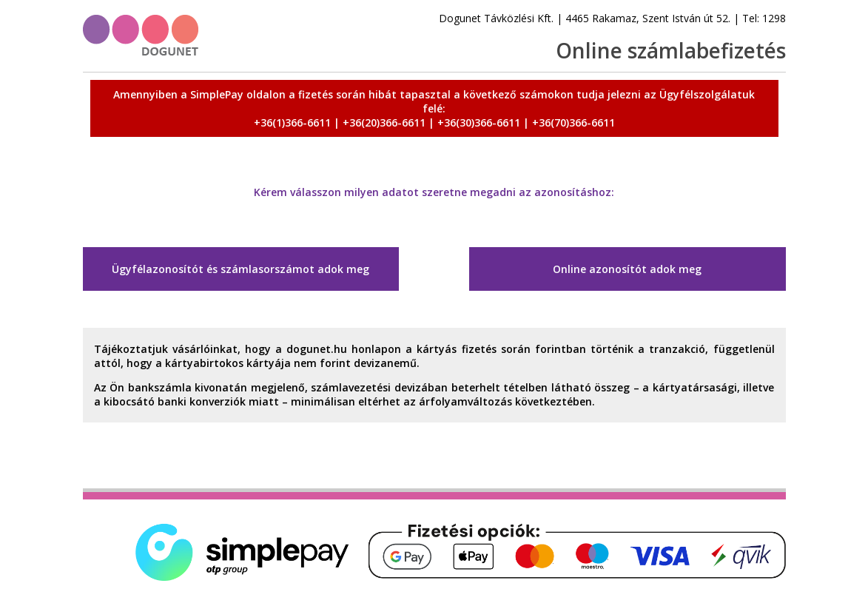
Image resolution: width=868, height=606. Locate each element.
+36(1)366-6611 (292, 122)
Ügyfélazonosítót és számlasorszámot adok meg (240, 269)
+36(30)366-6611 (479, 122)
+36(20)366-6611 (384, 122)
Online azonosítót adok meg (627, 269)
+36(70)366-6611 (573, 122)
